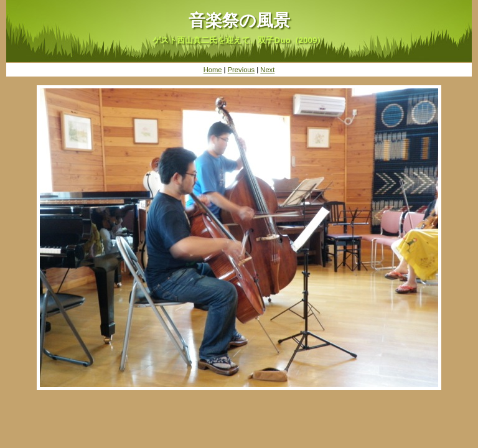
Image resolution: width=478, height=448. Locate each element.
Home (213, 70)
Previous (241, 70)
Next (267, 70)
